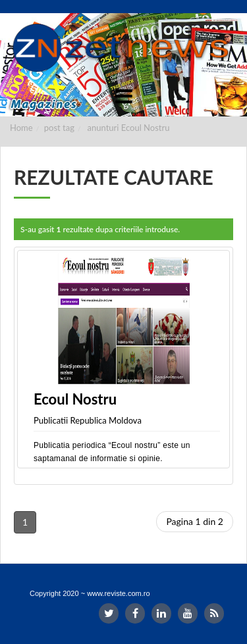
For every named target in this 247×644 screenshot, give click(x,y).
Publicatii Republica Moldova (88, 420)
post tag (59, 128)
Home (21, 128)
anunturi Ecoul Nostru (129, 128)
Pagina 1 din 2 (195, 521)
